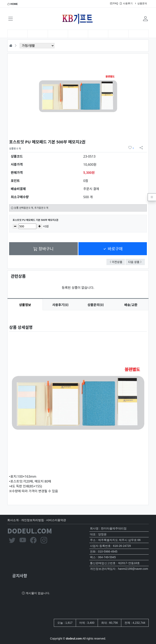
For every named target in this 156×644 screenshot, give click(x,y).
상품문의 (141, 3)
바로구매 (113, 249)
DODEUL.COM (30, 531)
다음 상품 (136, 262)
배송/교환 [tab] (131, 305)
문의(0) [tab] (96, 305)
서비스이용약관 (56, 520)
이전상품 (119, 262)
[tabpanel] (78, 404)
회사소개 (13, 520)
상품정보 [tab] (25, 305)
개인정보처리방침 (32, 520)
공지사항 (20, 576)
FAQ (114, 3)
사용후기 (126, 3)
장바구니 (43, 249)
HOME (12, 4)
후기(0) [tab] (60, 305)
